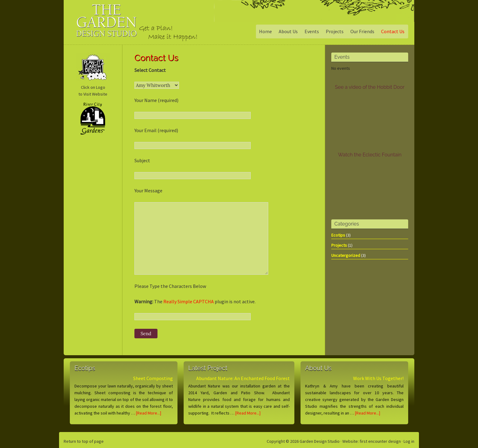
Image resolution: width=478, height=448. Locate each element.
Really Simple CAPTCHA (189, 301)
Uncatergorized (346, 255)
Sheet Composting (153, 378)
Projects (339, 245)
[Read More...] (149, 413)
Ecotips (338, 235)
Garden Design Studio (114, 26)
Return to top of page (84, 441)
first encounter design (380, 441)
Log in (409, 441)
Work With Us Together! (378, 378)
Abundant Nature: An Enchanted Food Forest (243, 378)
